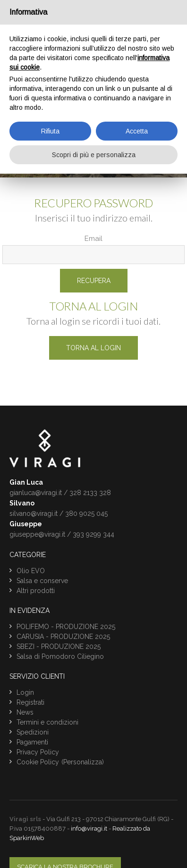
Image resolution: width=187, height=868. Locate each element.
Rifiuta (50, 131)
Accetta (137, 131)
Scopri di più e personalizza (94, 155)
